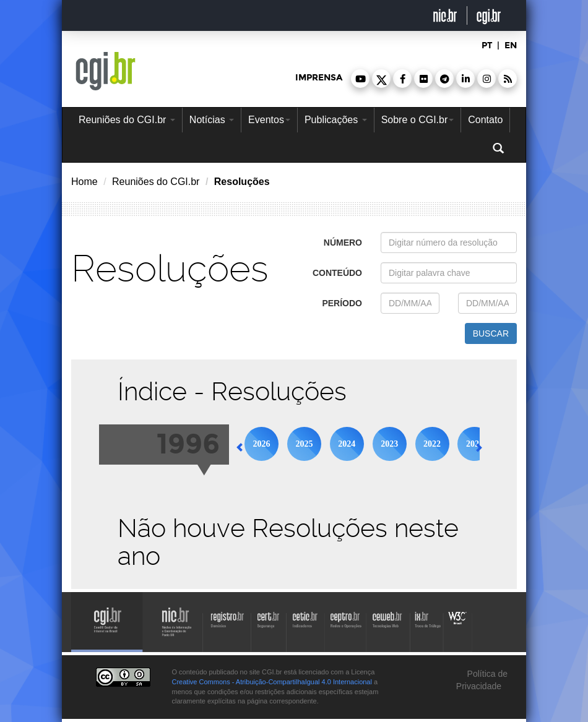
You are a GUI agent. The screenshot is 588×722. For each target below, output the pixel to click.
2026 (262, 444)
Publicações (336, 120)
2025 (304, 444)
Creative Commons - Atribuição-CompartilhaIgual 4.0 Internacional (272, 682)
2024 (347, 444)
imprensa (319, 78)
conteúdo (337, 273)
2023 (389, 444)
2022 (432, 444)
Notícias (212, 120)
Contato (485, 120)
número (343, 243)
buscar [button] (491, 333)
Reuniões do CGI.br (127, 120)
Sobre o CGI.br (418, 120)
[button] (360, 79)
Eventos (269, 120)
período (342, 303)
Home (84, 182)
